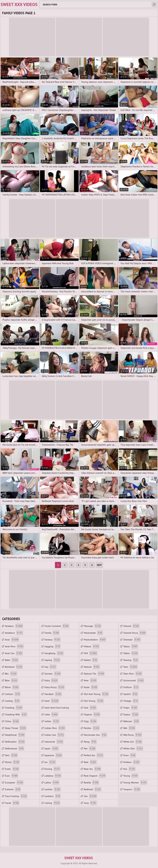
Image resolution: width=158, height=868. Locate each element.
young (131, 776)
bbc (11, 674)
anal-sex (14, 653)
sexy (90, 803)
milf (91, 653)
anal (12, 640)
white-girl (133, 742)
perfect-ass (94, 755)
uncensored (134, 680)
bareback (14, 667)
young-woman (135, 782)
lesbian (53, 789)
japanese (53, 755)
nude (91, 687)
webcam (131, 721)
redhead (93, 789)
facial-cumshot (57, 626)
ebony (12, 762)
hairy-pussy (55, 687)
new (90, 680)
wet (129, 728)
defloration (15, 742)
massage (93, 626)
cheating (14, 708)
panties (92, 728)
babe (12, 660)
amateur (14, 626)
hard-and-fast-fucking (57, 708)
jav (50, 762)
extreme (13, 789)
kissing (52, 769)
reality (91, 782)
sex (90, 796)
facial (12, 803)
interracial (54, 742)
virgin (131, 708)
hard (52, 701)
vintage (131, 701)
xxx (129, 769)
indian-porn (55, 728)
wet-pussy (133, 735)
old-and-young (96, 694)
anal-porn (14, 646)
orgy (90, 721)
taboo (131, 646)
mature (92, 646)
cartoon (13, 694)
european (14, 782)
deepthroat (15, 735)
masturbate (93, 633)
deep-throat (16, 728)
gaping (52, 660)
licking (52, 803)
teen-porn (133, 674)
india (51, 714)
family (52, 633)
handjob (53, 694)
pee (90, 748)
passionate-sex (95, 735)
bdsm (12, 687)
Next (99, 565)
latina (52, 782)
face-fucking (16, 796)
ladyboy (53, 776)
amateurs (14, 633)
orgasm (92, 714)
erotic (12, 769)
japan (52, 748)
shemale (132, 640)
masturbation (95, 640)
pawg (90, 742)
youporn (132, 789)
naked (91, 660)
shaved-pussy (135, 633)
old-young (94, 701)
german (53, 674)
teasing (131, 660)
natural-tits (94, 674)
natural (92, 667)
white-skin (133, 748)
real (90, 762)
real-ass (93, 769)
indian (52, 721)
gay (50, 667)
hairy (51, 680)
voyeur (131, 714)
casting (12, 701)
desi (11, 755)
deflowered (15, 748)
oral (90, 708)
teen (130, 667)
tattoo (131, 653)
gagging (53, 646)
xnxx (130, 755)
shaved (131, 626)
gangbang (54, 653)
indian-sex (54, 735)
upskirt (131, 694)
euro (12, 776)
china (12, 721)
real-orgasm (95, 776)
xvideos (132, 762)
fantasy (53, 640)
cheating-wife (16, 714)
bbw (11, 680)
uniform (131, 687)
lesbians (53, 796)
